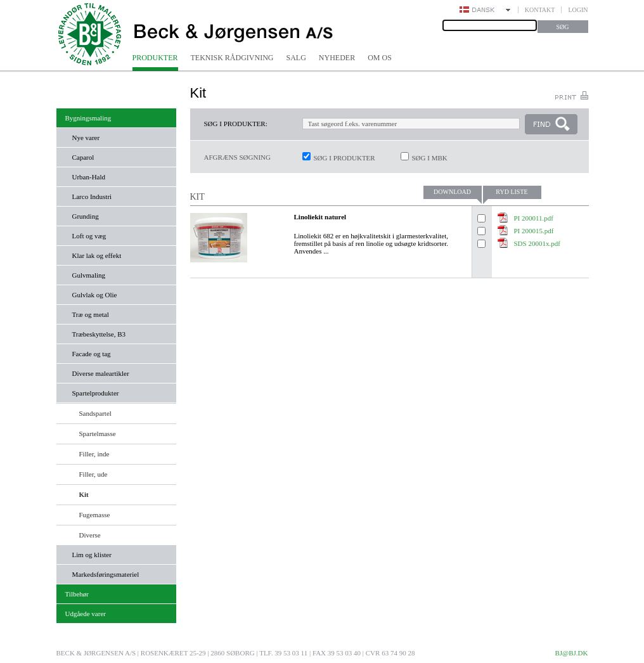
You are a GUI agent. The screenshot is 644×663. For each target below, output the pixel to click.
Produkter (155, 58)
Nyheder (337, 58)
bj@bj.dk (571, 653)
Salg (296, 58)
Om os (380, 58)
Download (452, 192)
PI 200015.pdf (534, 231)
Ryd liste (512, 192)
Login (578, 10)
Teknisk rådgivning (232, 58)
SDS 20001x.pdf (537, 243)
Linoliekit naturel (320, 217)
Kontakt (540, 10)
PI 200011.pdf (534, 218)
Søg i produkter (345, 158)
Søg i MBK (430, 158)
